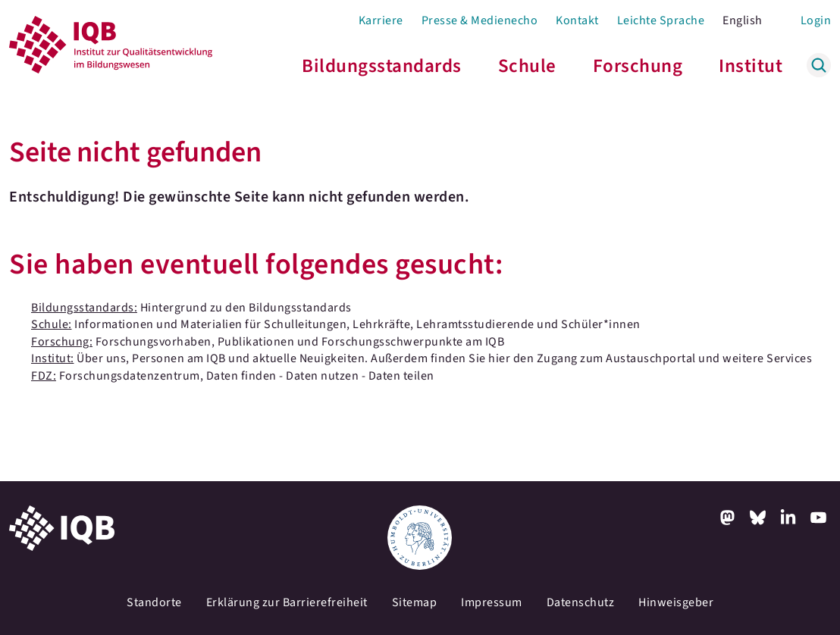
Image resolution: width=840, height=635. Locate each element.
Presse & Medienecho (480, 20)
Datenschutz (581, 602)
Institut (751, 66)
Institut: (53, 358)
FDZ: (44, 376)
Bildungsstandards (382, 66)
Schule (527, 66)
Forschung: (62, 342)
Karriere (381, 20)
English (743, 20)
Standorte (154, 602)
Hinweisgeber (676, 602)
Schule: (52, 324)
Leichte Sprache (661, 20)
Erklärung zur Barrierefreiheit (287, 602)
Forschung (638, 66)
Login (816, 20)
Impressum (492, 602)
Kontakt (577, 20)
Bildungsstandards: (84, 308)
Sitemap (415, 602)
